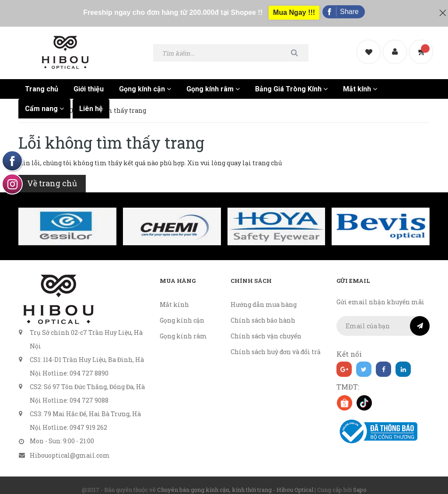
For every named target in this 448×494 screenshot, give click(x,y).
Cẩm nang (44, 101)
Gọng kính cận (145, 81)
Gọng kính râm (213, 81)
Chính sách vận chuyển (266, 328)
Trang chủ (42, 81)
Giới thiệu (89, 81)
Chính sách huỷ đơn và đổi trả (276, 344)
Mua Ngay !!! (294, 9)
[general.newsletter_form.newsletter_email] (383, 318)
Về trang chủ (52, 175)
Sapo (360, 482)
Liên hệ (91, 101)
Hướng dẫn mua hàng (264, 297)
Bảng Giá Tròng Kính (291, 81)
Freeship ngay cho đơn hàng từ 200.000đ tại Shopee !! (171, 9)
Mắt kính (360, 81)
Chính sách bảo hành (263, 312)
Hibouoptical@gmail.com (70, 447)
